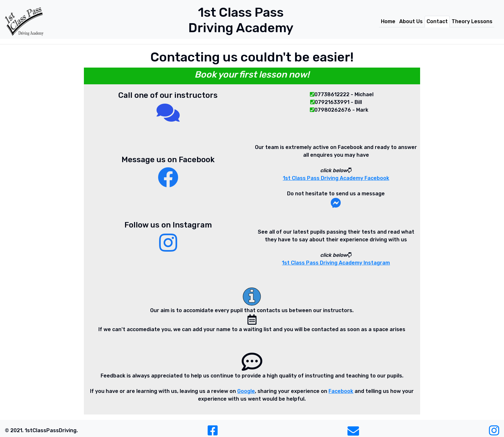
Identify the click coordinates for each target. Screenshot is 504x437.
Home (388, 21)
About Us (411, 21)
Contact (437, 21)
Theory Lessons (472, 21)
